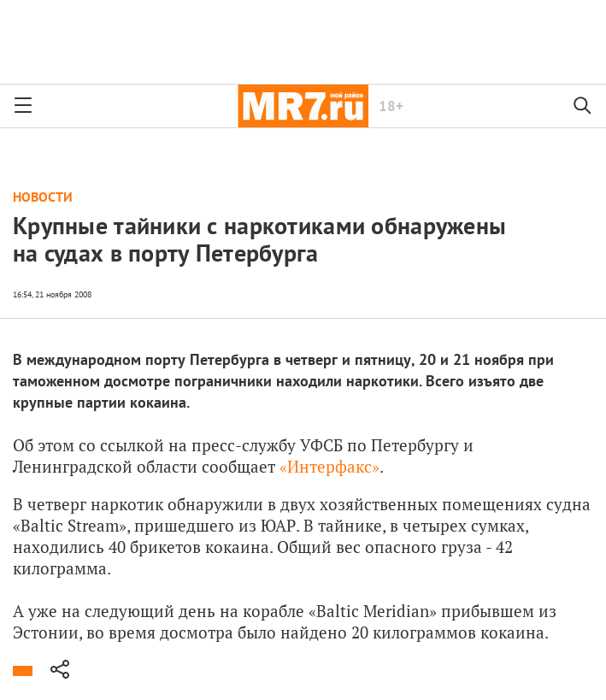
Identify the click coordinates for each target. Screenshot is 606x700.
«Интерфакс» (329, 466)
